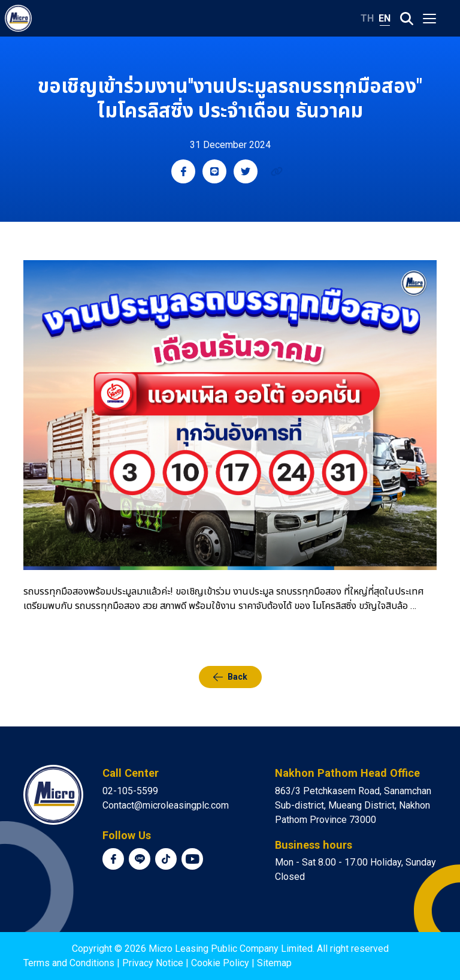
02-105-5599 (130, 791)
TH (367, 18)
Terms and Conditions (69, 963)
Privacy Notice (153, 963)
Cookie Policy (220, 963)
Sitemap (274, 963)
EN (385, 18)
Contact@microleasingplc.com (166, 805)
